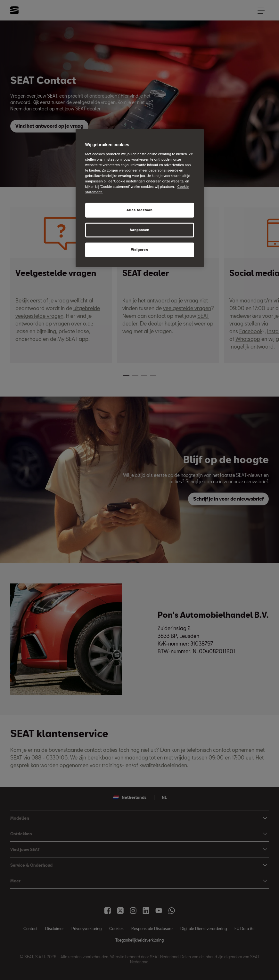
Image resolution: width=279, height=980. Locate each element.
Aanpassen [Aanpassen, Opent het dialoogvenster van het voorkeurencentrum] (139, 230)
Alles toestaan (139, 210)
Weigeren (139, 250)
